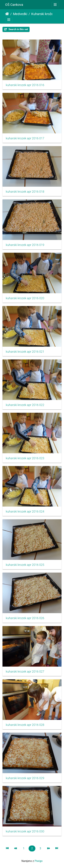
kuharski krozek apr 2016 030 (25, 831)
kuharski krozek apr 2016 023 (25, 458)
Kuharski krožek (43, 14)
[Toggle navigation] (55, 5)
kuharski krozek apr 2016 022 (25, 405)
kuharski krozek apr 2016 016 (25, 85)
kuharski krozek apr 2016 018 (25, 192)
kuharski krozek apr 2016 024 (25, 512)
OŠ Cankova (14, 5)
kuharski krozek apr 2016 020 (25, 298)
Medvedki (20, 14)
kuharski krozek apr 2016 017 (25, 138)
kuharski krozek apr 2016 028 (25, 725)
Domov (7, 14)
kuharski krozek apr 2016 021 (25, 352)
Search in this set (16, 29)
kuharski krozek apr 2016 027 (25, 672)
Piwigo (39, 861)
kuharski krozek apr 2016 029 (25, 778)
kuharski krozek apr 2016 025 (25, 565)
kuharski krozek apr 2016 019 (25, 245)
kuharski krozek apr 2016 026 (25, 618)
